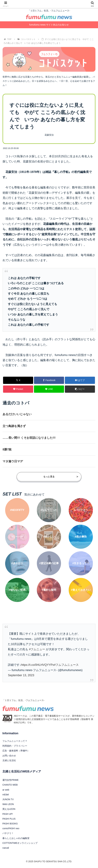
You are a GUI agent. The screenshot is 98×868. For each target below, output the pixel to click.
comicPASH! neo (11, 828)
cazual (6, 848)
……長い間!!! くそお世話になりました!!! (29, 438)
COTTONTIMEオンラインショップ (20, 843)
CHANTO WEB (10, 785)
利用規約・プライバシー (15, 746)
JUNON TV (8, 799)
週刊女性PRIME (10, 780)
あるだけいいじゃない (17, 414)
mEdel (6, 795)
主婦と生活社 (9, 760)
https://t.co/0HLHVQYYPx (37, 665)
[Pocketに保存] (18, 389)
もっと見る (61, 477)
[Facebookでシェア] (49, 380)
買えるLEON (9, 809)
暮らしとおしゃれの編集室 (16, 838)
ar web (6, 790)
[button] (80, 389)
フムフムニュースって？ (15, 741)
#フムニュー (37, 649)
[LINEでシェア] (49, 389)
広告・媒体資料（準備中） (16, 751)
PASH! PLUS (9, 819)
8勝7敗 (7, 449)
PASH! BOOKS (10, 824)
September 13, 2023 (21, 675)
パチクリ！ (8, 833)
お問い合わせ (9, 756)
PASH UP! (8, 814)
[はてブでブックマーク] (80, 380)
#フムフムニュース (66, 665)
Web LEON (8, 804)
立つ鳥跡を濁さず (14, 426)
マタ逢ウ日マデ (13, 461)
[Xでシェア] (18, 380)
